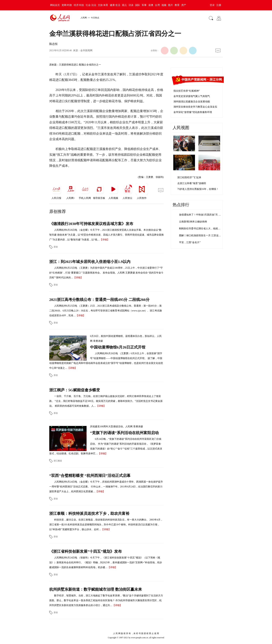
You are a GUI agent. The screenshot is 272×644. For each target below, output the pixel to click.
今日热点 (95, 18)
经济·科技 (79, 5)
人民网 (84, 18)
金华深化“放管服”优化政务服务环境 (193, 112)
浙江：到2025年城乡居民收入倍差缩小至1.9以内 (90, 262)
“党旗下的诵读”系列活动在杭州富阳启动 (124, 433)
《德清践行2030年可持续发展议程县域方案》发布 (91, 224)
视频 (164, 5)
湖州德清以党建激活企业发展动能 (192, 102)
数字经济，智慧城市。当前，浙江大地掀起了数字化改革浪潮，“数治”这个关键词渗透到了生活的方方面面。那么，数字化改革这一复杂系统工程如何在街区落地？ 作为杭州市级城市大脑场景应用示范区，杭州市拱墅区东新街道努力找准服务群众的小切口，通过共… (106, 600)
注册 (219, 5)
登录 (212, 5)
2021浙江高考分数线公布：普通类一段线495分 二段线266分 (99, 300)
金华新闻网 (86, 50)
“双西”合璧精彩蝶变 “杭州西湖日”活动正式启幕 (90, 476)
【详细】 (105, 240)
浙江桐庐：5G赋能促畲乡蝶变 (75, 390)
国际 (138, 5)
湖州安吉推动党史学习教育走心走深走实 (195, 107)
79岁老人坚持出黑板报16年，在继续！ (198, 189)
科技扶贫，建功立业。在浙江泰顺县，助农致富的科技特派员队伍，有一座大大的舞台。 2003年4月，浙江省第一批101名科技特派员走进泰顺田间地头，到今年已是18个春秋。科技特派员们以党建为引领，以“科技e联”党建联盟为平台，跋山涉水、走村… (106, 525)
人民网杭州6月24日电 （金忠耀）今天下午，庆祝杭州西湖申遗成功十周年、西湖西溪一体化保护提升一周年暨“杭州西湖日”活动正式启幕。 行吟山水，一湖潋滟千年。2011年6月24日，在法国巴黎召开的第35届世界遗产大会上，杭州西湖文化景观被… (106, 487)
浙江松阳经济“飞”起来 (189, 177)
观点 (124, 5)
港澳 (151, 5)
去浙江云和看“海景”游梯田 (192, 183)
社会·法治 (91, 5)
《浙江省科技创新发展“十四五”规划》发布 (86, 551)
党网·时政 (67, 5)
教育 (177, 5)
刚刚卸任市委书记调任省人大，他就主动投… (203, 229)
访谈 (131, 5)
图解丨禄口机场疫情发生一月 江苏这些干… (202, 235)
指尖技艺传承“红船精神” (187, 91)
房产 (184, 5)
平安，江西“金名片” (190, 242)
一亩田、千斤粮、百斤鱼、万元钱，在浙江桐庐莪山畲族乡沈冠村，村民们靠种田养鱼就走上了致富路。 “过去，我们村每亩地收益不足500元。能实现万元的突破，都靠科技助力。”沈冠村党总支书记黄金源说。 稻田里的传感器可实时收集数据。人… (106, 401)
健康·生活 (115, 5)
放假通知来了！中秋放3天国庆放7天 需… (201, 215)
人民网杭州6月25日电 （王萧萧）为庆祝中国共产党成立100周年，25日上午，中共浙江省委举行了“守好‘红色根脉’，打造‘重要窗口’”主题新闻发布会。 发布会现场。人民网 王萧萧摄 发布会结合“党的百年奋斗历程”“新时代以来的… (106, 273)
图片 (171, 5)
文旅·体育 (103, 5)
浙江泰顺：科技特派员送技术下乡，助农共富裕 (89, 513)
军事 (144, 5)
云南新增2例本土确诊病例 (193, 222)
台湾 (157, 5)
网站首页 (55, 5)
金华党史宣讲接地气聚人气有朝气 (192, 96)
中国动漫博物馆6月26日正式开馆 (118, 347)
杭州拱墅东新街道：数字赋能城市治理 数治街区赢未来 (96, 589)
